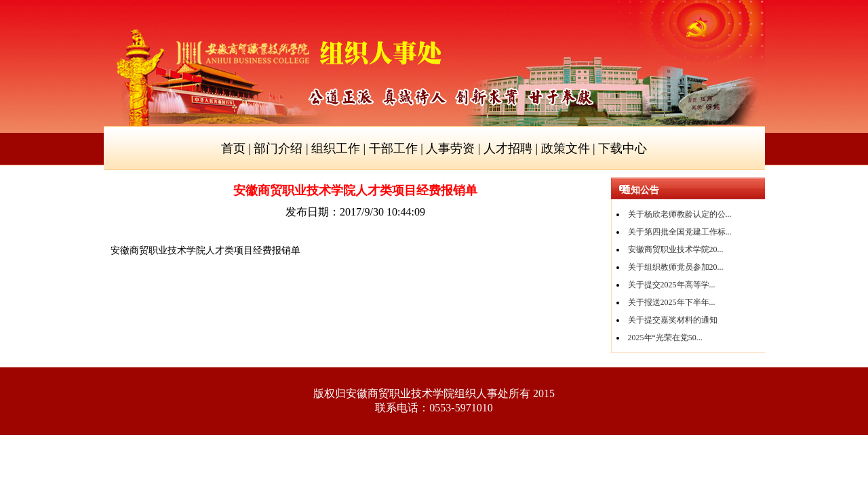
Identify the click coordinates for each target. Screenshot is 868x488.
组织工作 (336, 148)
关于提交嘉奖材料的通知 (673, 320)
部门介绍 (278, 148)
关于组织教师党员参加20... (676, 267)
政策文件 (566, 148)
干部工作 (393, 148)
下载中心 (623, 148)
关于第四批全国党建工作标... (680, 232)
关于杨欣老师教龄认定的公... (680, 214)
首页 (233, 148)
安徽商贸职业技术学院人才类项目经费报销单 (205, 250)
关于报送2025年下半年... (672, 302)
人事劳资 (450, 148)
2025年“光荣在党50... (665, 338)
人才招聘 (508, 148)
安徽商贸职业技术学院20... (676, 249)
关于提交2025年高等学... (672, 285)
